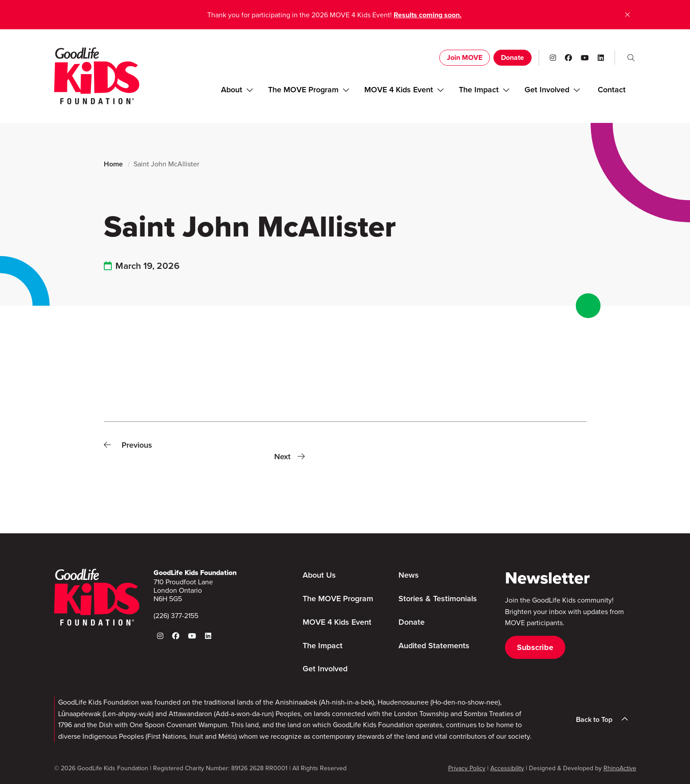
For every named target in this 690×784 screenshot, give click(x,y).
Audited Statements (434, 646)
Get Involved (547, 90)
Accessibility (507, 768)
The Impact (479, 90)
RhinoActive (620, 768)
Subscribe (535, 647)
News (409, 575)
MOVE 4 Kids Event (399, 90)
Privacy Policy (467, 768)
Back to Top (605, 719)
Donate (513, 57)
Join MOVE (465, 57)
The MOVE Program (303, 90)
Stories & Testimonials (438, 599)
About (232, 90)
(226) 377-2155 (176, 616)
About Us (319, 575)
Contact (612, 90)
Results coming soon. (428, 15)
